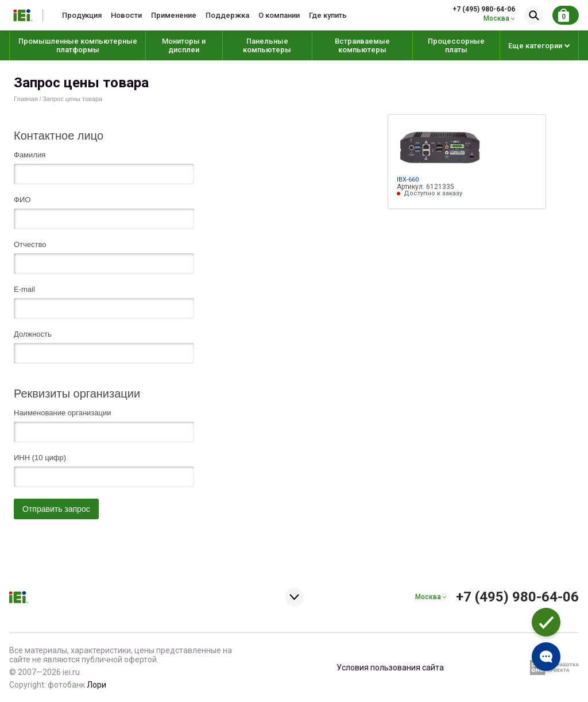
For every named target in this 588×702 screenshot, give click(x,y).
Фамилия (30, 155)
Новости (126, 15)
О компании (279, 15)
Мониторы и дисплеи (184, 45)
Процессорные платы (456, 45)
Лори (96, 685)
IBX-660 (408, 180)
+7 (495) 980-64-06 (484, 9)
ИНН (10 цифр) (40, 458)
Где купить (328, 15)
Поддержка (227, 15)
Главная (26, 99)
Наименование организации (62, 413)
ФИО (22, 200)
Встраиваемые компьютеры (362, 45)
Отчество (30, 245)
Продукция (82, 15)
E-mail (24, 290)
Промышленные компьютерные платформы (78, 45)
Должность (33, 334)
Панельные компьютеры (267, 45)
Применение (174, 15)
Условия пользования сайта (390, 668)
